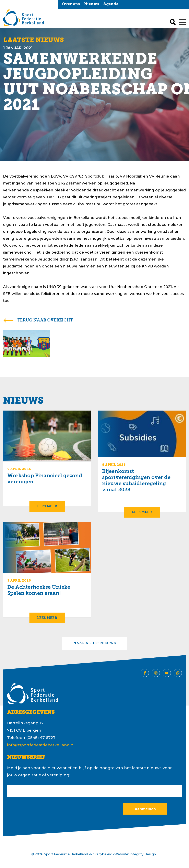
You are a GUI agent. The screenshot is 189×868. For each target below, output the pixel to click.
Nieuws (92, 4)
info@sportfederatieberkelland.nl (41, 745)
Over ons (71, 4)
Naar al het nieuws (94, 643)
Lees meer (47, 506)
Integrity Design (143, 854)
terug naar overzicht (45, 320)
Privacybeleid (101, 854)
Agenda (111, 4)
